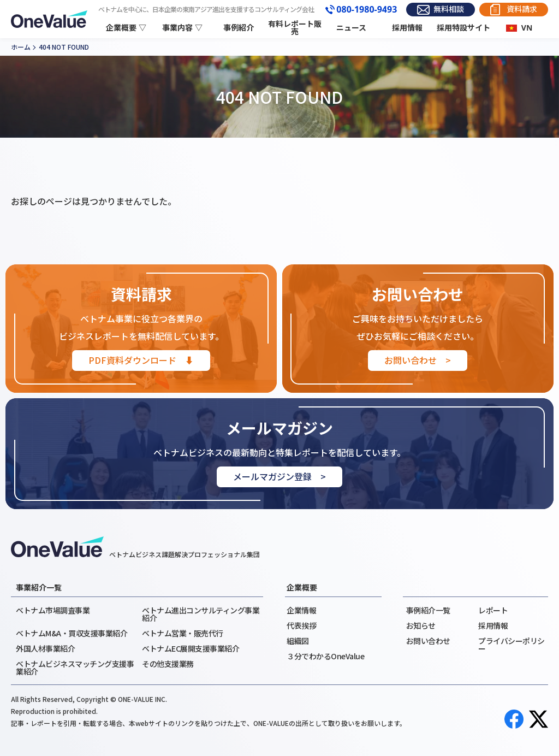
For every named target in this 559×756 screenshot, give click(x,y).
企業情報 (301, 610)
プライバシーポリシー (512, 645)
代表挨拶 (301, 625)
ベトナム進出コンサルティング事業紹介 (201, 614)
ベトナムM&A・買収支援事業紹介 (72, 633)
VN (527, 28)
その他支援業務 (168, 664)
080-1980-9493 (367, 10)
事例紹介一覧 (428, 610)
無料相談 (449, 9)
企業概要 (302, 587)
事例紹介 (239, 28)
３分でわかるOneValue (325, 656)
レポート (493, 610)
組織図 (298, 641)
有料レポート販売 (295, 28)
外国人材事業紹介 (45, 648)
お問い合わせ (428, 641)
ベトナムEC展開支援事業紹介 (191, 648)
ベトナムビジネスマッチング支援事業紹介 (75, 668)
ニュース (351, 28)
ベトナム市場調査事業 (53, 610)
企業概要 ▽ (126, 28)
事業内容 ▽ (182, 28)
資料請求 (522, 9)
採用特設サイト (463, 28)
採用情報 (407, 28)
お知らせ (421, 625)
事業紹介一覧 (39, 587)
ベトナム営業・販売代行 (183, 633)
